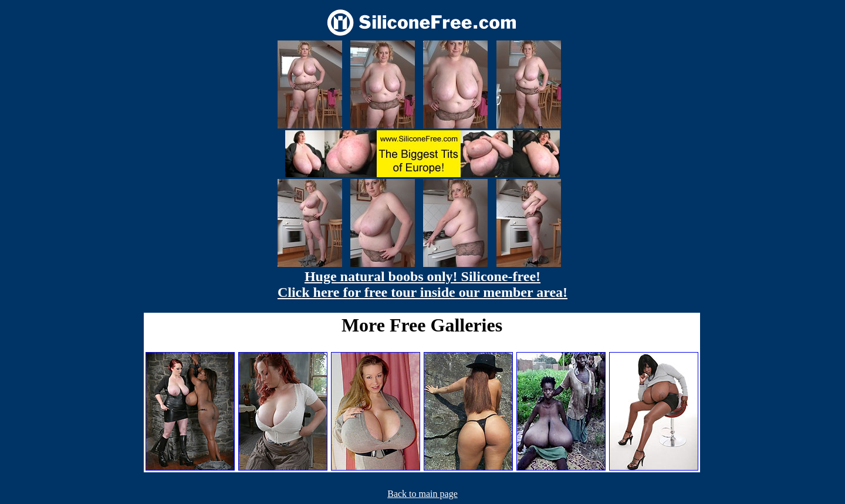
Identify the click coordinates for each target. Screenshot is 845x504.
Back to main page (422, 494)
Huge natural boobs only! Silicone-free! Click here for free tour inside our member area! (422, 284)
